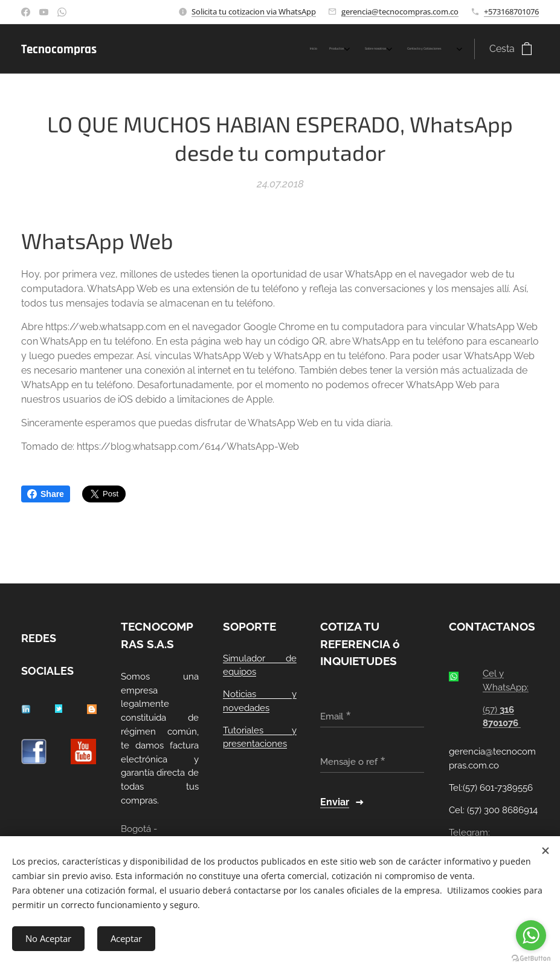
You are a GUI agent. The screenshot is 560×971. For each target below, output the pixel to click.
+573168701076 (511, 11)
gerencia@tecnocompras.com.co (400, 11)
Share (46, 494)
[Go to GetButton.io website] (531, 959)
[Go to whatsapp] (531, 935)
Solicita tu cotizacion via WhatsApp (254, 11)
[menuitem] (376, 49)
